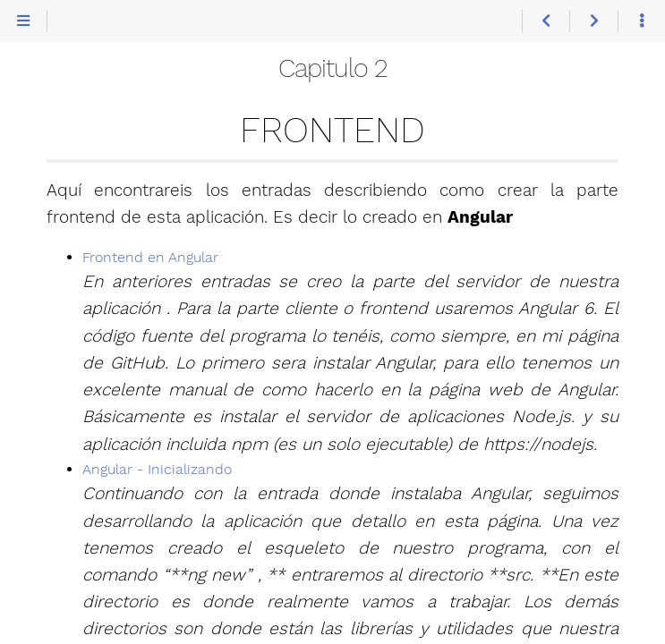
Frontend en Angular (150, 257)
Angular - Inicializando (157, 469)
